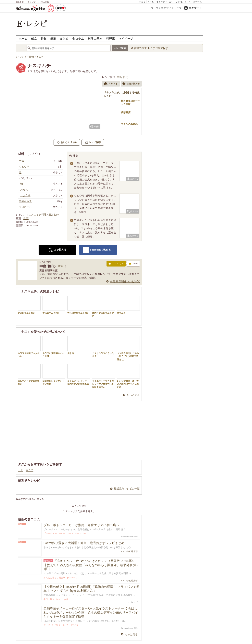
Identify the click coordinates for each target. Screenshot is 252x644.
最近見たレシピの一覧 (127, 489)
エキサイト (195, 8)
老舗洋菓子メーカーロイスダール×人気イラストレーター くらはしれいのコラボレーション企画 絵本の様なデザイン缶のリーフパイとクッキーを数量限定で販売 (91, 613)
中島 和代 (122, 77)
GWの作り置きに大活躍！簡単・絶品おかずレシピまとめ (84, 543)
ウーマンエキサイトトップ (166, 8)
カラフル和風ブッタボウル (29, 347)
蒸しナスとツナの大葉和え (29, 374)
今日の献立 (49, 599)
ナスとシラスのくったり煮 (104, 347)
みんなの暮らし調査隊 (54, 578)
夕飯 (66, 599)
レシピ (59, 599)
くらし (151, 2)
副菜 (26, 218)
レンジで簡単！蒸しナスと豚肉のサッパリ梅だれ (128, 376)
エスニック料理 (38, 215)
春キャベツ (72, 578)
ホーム (23, 39)
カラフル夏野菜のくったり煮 (54, 347)
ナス (20, 470)
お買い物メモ (131, 84)
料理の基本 (95, 39)
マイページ (126, 39)
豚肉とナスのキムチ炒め (104, 306)
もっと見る (133, 395)
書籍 (61, 266)
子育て (142, 2)
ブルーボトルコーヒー (54, 533)
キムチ (29, 470)
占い (171, 2)
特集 (44, 39)
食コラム (78, 39)
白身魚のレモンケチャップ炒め (54, 374)
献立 (34, 39)
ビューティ (162, 2)
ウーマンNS (81, 533)
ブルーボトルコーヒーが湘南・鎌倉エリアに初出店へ (81, 525)
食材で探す (140, 48)
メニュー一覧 (195, 2)
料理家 (111, 39)
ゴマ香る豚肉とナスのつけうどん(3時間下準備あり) (128, 348)
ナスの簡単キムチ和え (79, 305)
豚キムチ (128, 305)
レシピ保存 (95, 142)
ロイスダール (58, 625)
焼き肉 (79, 345)
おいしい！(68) (69, 142)
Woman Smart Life (129, 537)
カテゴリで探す (159, 48)
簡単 (53, 39)
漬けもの (54, 215)
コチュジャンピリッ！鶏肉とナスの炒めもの (79, 374)
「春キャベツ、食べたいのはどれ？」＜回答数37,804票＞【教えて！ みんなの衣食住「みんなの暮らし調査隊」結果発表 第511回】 (92, 565)
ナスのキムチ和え (29, 305)
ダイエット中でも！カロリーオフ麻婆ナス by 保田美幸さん (104, 376)
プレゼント (181, 2)
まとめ (64, 39)
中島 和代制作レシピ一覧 (125, 281)
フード (70, 533)
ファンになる (116, 264)
